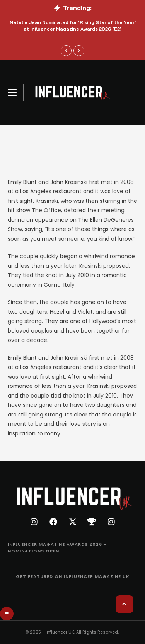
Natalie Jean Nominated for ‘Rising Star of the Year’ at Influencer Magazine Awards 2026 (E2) (73, 25)
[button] (13, 93)
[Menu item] (72, 548)
